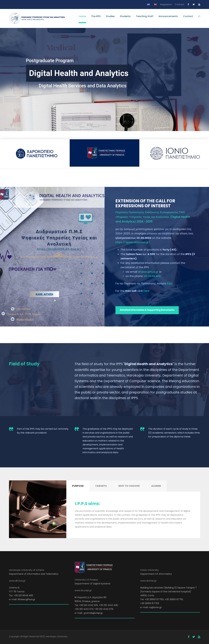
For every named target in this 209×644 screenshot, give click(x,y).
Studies (110, 16)
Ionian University (149, 570)
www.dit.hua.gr (17, 581)
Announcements (168, 16)
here (146, 291)
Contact (179, 4)
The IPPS (96, 16)
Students (125, 16)
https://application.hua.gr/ (133, 242)
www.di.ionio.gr (148, 581)
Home (82, 16)
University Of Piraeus (86, 580)
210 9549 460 (152, 276)
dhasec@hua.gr (148, 272)
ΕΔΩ (170, 283)
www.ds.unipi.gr (83, 590)
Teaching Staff (145, 16)
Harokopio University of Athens (27, 570)
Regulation (166, 4)
